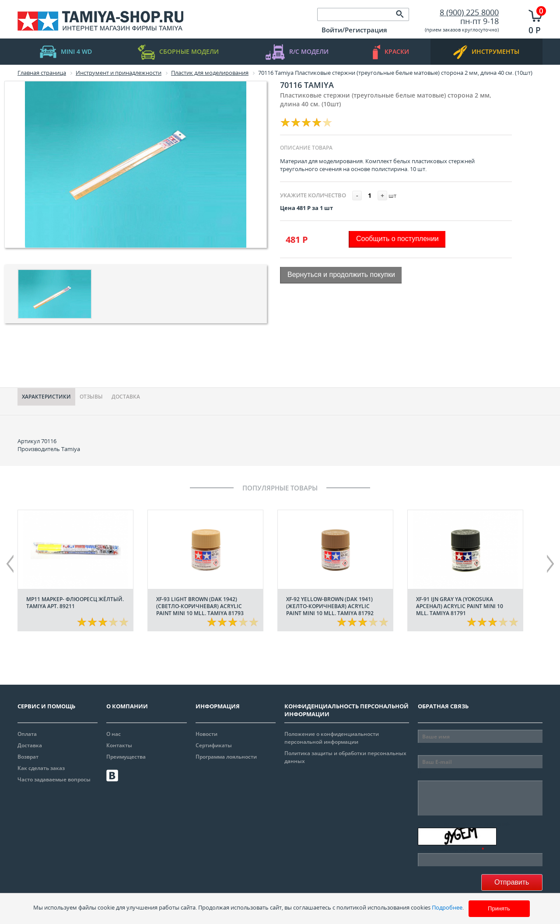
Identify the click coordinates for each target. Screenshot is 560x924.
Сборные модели (178, 52)
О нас (114, 734)
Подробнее (447, 907)
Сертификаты (214, 745)
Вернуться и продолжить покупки (341, 275)
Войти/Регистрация (354, 30)
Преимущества (126, 757)
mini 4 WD (66, 52)
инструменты (486, 52)
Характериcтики (46, 397)
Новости (206, 734)
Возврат (28, 757)
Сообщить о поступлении (397, 239)
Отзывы (91, 397)
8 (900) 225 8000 (469, 12)
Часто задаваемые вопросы (54, 779)
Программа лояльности (226, 757)
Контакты (119, 745)
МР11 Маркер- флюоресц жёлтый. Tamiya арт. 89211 (75, 603)
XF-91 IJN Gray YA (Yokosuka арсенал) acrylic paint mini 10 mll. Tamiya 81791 (460, 606)
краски (391, 52)
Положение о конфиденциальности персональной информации (332, 738)
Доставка (126, 397)
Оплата (27, 734)
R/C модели (297, 52)
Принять (499, 908)
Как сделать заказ (41, 768)
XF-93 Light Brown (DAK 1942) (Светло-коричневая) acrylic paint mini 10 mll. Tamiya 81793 (200, 606)
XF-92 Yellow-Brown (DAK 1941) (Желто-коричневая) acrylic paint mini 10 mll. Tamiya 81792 (330, 606)
